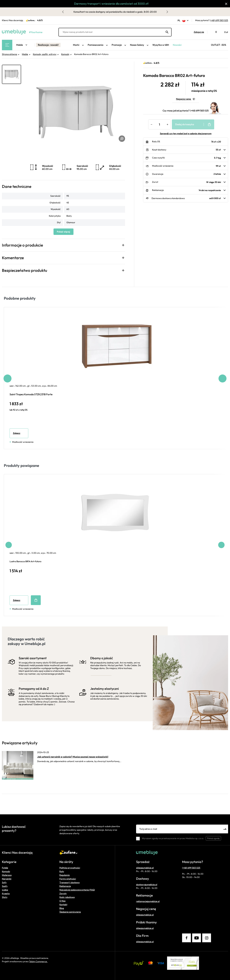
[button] (197, 32)
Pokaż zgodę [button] (213, 838)
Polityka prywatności (70, 868)
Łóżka (5, 890)
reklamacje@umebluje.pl (148, 901)
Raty (62, 871)
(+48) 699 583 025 (219, 20)
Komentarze (13, 258)
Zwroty (63, 893)
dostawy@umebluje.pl (147, 885)
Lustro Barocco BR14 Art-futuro (25, 561)
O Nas (62, 901)
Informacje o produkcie (22, 245)
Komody (6, 871)
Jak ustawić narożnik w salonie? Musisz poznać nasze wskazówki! (73, 757)
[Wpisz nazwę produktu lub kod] (115, 32)
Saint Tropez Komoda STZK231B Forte (31, 394)
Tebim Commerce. (38, 961)
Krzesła (6, 893)
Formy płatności (68, 879)
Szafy (5, 886)
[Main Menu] (7, 45)
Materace (7, 875)
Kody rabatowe (67, 897)
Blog (62, 908)
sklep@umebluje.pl (145, 868)
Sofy (4, 882)
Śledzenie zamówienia (70, 912)
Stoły (5, 897)
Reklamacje (65, 886)
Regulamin (65, 875)
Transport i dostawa (69, 882)
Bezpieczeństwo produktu (25, 270)
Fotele (5, 868)
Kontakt (63, 905)
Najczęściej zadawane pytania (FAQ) (77, 890)
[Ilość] (159, 124)
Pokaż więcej (63, 232)
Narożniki (7, 879)
